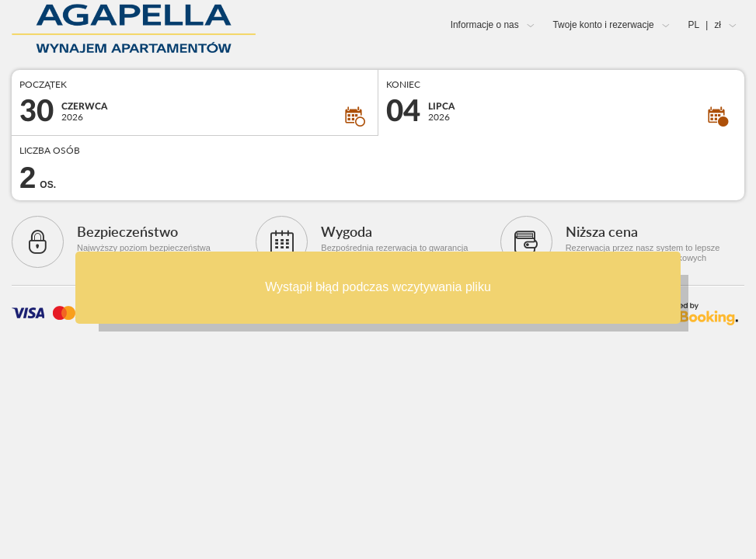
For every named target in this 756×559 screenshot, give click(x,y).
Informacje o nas (485, 25)
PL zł (705, 25)
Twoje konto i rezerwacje (603, 25)
